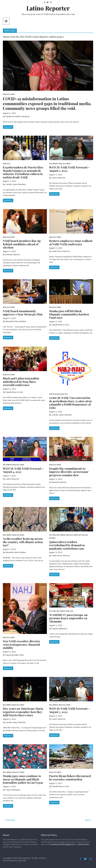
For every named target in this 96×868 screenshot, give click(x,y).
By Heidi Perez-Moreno (59, 251)
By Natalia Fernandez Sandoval (16, 116)
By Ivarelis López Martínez (14, 184)
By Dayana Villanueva (58, 628)
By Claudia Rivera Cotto (59, 325)
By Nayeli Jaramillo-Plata (13, 655)
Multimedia (54, 164)
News (13, 94)
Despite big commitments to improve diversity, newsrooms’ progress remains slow (69, 472)
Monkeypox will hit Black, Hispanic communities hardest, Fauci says (69, 314)
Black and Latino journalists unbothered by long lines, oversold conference (21, 382)
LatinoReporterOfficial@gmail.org (62, 844)
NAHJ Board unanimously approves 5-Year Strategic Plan (23, 313)
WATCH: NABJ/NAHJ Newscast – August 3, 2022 (69, 710)
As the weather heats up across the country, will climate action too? (23, 542)
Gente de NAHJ (55, 394)
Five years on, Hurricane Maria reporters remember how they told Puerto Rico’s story (23, 712)
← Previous (9, 820)
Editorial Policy (84, 844)
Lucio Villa (22, 860)
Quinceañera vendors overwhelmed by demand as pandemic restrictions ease (67, 545)
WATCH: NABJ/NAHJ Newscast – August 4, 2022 (23, 470)
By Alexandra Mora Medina (14, 321)
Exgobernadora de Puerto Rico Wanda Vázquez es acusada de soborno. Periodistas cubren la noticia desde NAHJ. (23, 172)
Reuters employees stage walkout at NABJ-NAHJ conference (71, 242)
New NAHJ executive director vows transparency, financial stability (21, 644)
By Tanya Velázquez (12, 790)
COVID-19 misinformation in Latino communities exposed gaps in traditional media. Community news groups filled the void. (47, 103)
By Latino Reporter (57, 178)
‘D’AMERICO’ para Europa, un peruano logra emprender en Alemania (68, 618)
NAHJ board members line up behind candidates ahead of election (22, 244)
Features (53, 535)
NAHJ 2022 (7, 94)
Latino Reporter (48, 8)
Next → (89, 820)
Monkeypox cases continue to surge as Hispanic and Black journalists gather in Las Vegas (23, 779)
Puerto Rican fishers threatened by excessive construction (70, 778)
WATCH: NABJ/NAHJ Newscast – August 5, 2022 (69, 169)
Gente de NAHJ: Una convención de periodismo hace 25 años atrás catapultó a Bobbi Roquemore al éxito (70, 403)
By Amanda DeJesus (11, 254)
